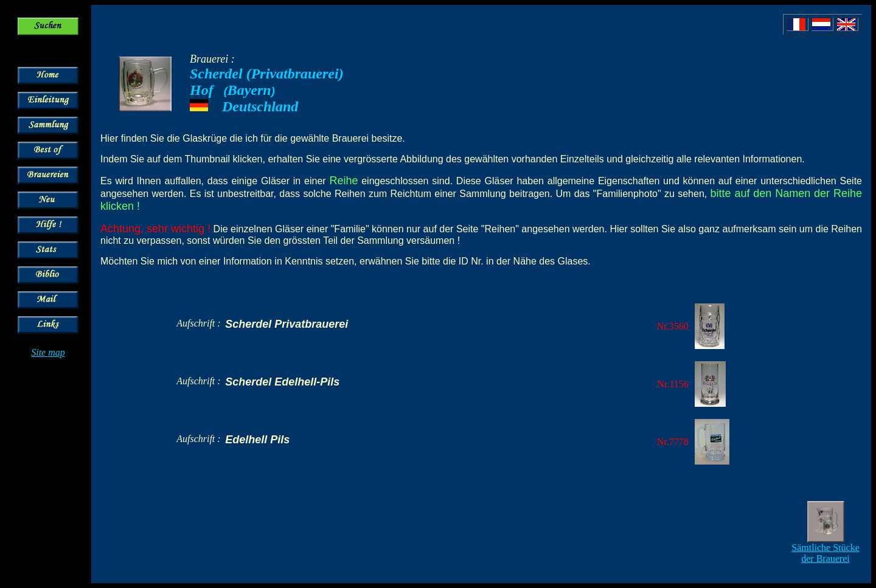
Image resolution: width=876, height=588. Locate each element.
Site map (48, 352)
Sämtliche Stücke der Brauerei (826, 553)
